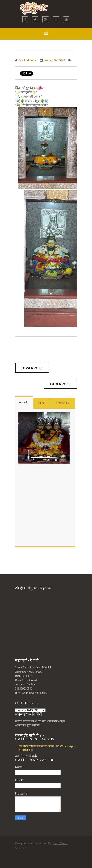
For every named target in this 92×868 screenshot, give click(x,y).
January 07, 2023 (54, 60)
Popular (63, 403)
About (23, 402)
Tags (42, 403)
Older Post (60, 384)
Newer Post (32, 368)
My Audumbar (28, 60)
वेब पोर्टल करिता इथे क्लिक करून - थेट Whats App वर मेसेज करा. (47, 748)
